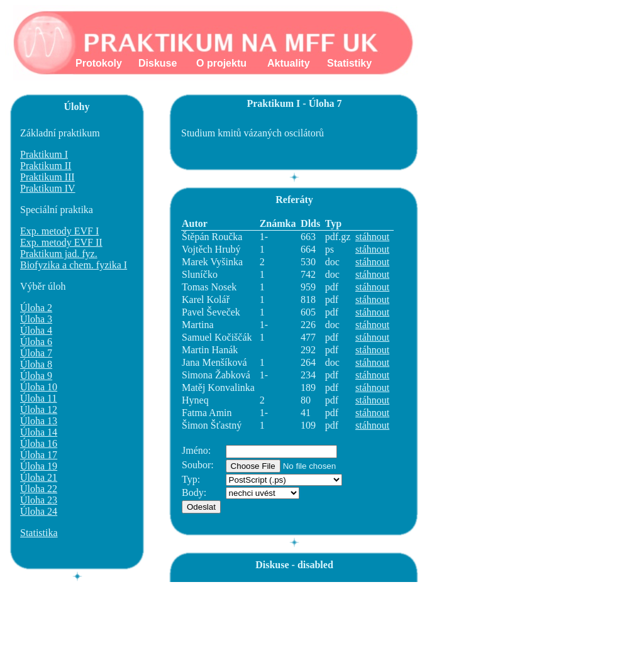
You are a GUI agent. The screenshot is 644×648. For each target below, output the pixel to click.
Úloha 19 (39, 466)
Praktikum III (47, 177)
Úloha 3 (36, 319)
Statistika (39, 533)
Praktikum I (44, 154)
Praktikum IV (48, 188)
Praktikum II (46, 166)
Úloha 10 (39, 387)
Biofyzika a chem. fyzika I (74, 265)
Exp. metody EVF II (61, 242)
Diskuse (158, 63)
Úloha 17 (39, 455)
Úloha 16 (39, 443)
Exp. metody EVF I (59, 231)
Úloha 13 (39, 421)
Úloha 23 (39, 500)
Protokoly (99, 63)
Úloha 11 (39, 398)
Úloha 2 (36, 308)
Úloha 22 (39, 489)
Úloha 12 (39, 409)
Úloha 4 (36, 330)
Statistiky (349, 63)
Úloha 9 (36, 376)
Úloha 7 (36, 353)
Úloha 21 (39, 477)
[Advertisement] (397, 610)
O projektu (221, 63)
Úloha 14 (39, 432)
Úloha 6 (36, 342)
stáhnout (372, 237)
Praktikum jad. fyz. (59, 254)
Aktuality (289, 63)
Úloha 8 (36, 364)
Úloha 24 (39, 511)
